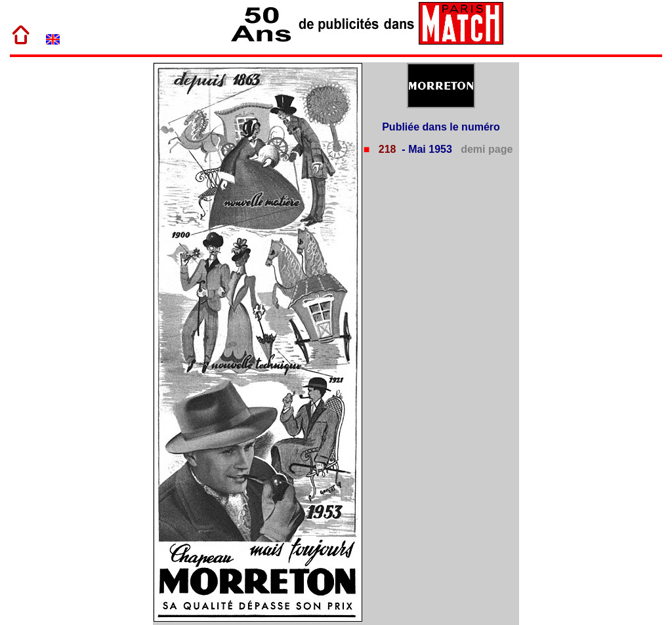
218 (386, 149)
